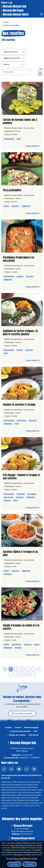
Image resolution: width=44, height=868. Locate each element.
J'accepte (30, 864)
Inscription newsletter (22, 714)
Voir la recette (33, 146)
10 (28, 674)
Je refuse (14, 864)
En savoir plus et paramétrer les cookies (22, 859)
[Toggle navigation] (42, 15)
